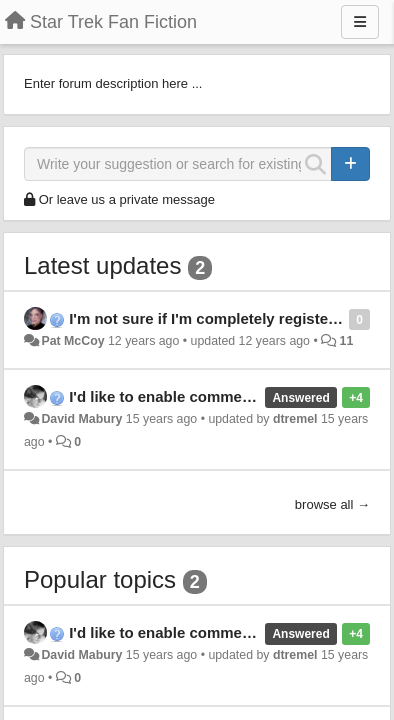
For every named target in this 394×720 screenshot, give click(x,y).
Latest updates (102, 265)
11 (347, 341)
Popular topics (100, 579)
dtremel (295, 419)
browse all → (332, 504)
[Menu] (360, 22)
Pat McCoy (72, 341)
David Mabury (81, 419)
